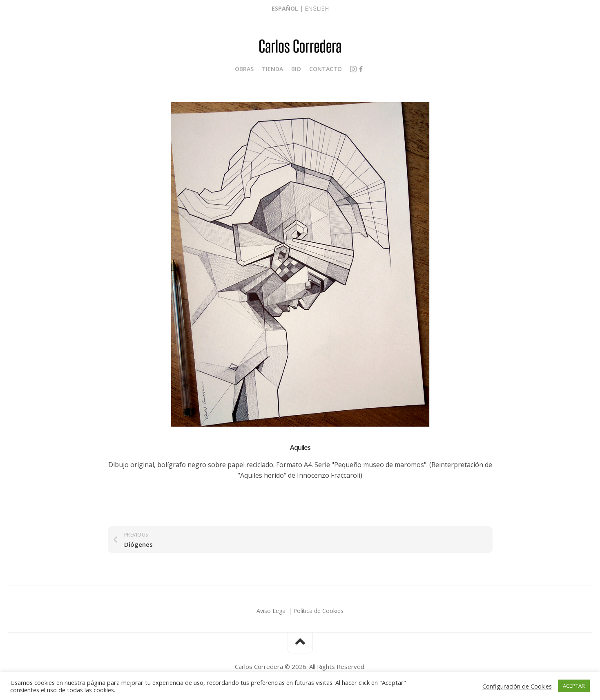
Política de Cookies (318, 611)
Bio (296, 69)
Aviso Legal (272, 611)
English (317, 8)
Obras (244, 69)
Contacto (326, 69)
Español (285, 8)
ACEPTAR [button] (574, 686)
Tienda (272, 69)
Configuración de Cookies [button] (517, 686)
